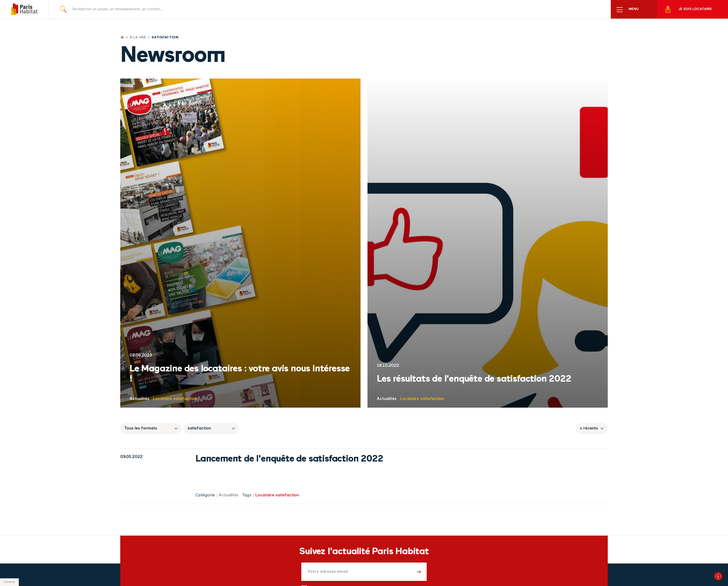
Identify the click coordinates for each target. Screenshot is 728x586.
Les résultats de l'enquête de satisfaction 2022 (474, 379)
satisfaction (185, 399)
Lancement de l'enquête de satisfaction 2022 (289, 459)
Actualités (139, 399)
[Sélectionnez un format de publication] (151, 428)
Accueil (122, 37)
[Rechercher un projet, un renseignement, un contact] (336, 9)
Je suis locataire (688, 9)
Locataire (162, 399)
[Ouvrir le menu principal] (634, 9)
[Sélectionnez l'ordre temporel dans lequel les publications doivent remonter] (592, 428)
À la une (138, 38)
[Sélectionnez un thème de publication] (211, 428)
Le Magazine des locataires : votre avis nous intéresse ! (240, 374)
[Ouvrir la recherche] (63, 9)
